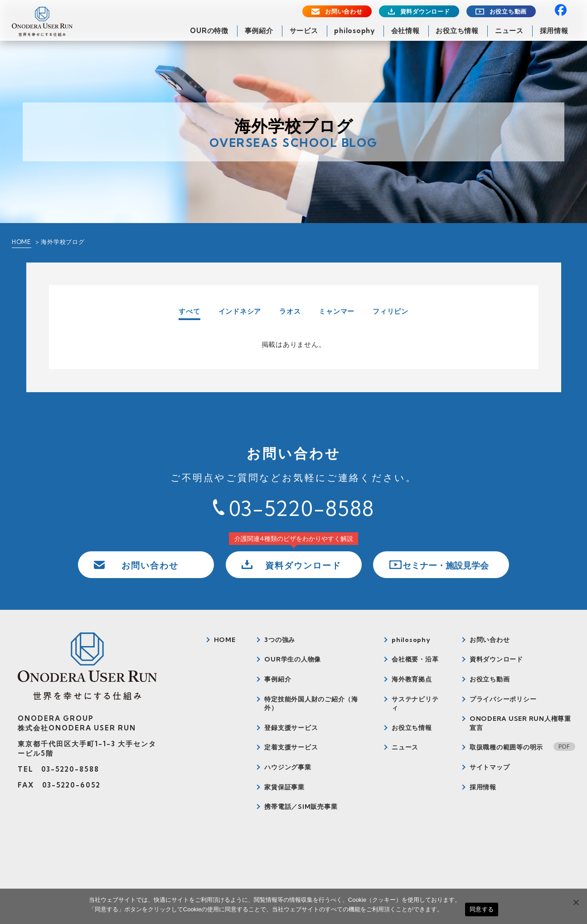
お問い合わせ (344, 12)
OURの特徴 (209, 31)
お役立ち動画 (508, 12)
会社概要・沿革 (415, 659)
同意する (482, 909)
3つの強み (280, 640)
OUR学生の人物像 (293, 659)
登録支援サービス (291, 728)
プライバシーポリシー (503, 699)
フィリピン (391, 311)
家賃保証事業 (284, 787)
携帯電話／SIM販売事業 (301, 807)
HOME (22, 242)
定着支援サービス (291, 747)
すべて (189, 312)
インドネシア (240, 311)
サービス (304, 31)
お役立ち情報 (457, 31)
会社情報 (405, 31)
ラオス (290, 311)
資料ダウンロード (425, 12)
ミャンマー (337, 311)
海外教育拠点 (412, 679)
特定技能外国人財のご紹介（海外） (311, 704)
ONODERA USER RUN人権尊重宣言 (520, 723)
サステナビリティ (415, 704)
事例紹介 (259, 31)
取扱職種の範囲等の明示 (506, 747)
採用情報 (554, 31)
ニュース (509, 31)
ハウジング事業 (288, 767)
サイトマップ (490, 767)
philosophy (354, 31)
